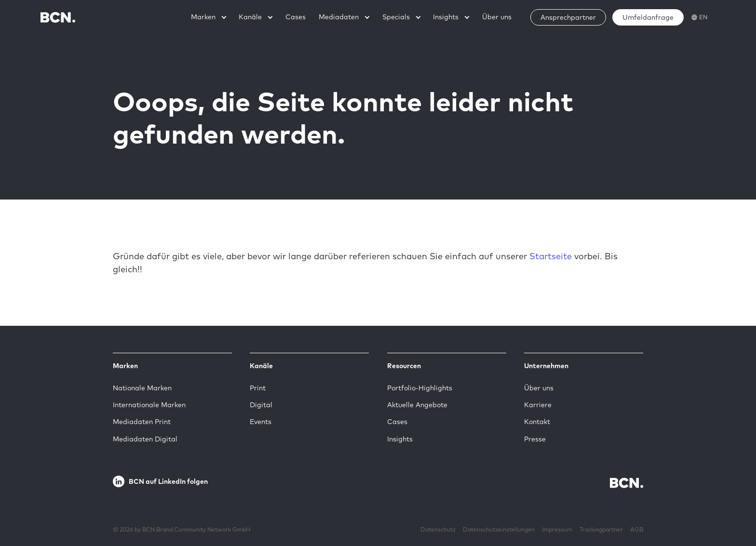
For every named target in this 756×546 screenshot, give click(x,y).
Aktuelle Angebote (417, 405)
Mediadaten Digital (145, 439)
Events (261, 422)
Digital (261, 405)
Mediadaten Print (142, 422)
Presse (535, 439)
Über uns (539, 388)
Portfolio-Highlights (420, 388)
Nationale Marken (142, 388)
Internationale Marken (149, 405)
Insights (400, 439)
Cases (397, 422)
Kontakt (537, 422)
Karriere (538, 405)
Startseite (551, 256)
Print (258, 388)
